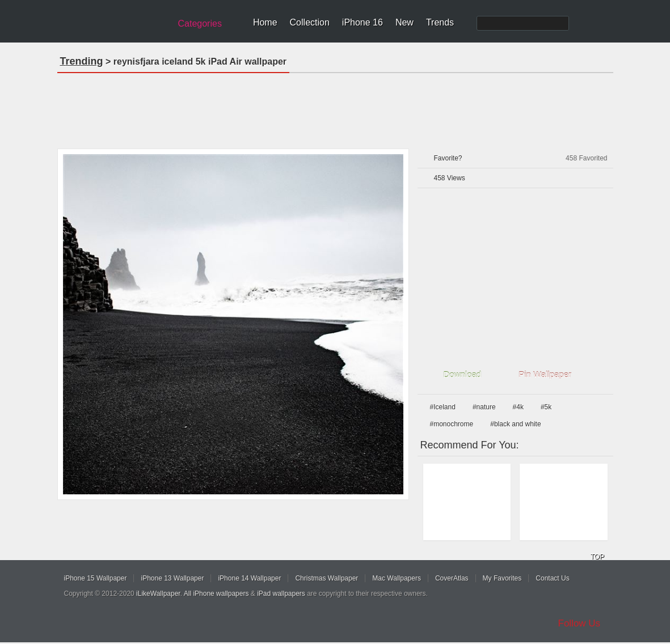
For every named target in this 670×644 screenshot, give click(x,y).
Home (265, 22)
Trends (440, 22)
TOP (597, 557)
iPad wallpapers (281, 594)
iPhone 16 (363, 22)
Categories (200, 24)
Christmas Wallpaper (326, 578)
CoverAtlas (452, 578)
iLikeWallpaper (158, 594)
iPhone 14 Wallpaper (249, 578)
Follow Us (580, 623)
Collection (310, 22)
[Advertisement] (335, 107)
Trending (82, 61)
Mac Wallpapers (397, 578)
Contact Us (552, 578)
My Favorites (502, 578)
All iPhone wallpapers (216, 594)
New (404, 22)
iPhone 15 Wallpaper (96, 578)
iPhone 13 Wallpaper (172, 578)
